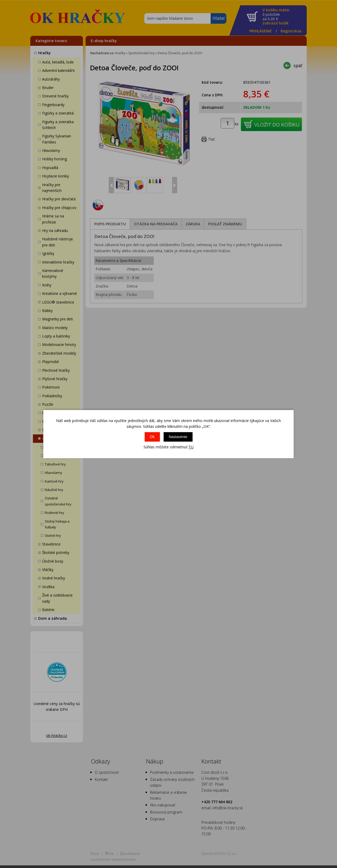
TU (191, 447)
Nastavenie (178, 437)
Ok (152, 437)
